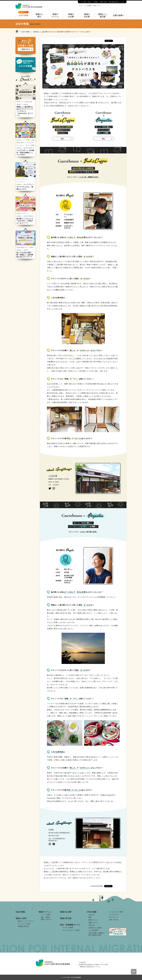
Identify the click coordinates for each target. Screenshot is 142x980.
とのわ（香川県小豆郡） (89, 532)
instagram (54, 488)
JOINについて (97, 6)
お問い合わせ (114, 920)
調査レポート (93, 923)
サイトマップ (114, 917)
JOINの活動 (91, 912)
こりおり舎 (53, 476)
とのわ (51, 829)
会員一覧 (92, 925)
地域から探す (39, 15)
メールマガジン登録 (116, 912)
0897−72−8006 (54, 482)
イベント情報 (45, 915)
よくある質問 (88, 6)
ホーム (81, 6)
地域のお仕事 (71, 15)
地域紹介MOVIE (23, 926)
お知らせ (92, 915)
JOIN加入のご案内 (95, 928)
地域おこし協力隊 (103, 15)
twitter (50, 488)
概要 (90, 917)
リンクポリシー (114, 914)
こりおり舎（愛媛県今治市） (89, 177)
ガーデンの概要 (68, 928)
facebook (54, 844)
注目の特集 (23, 15)
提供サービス (93, 920)
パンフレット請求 (24, 924)
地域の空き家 (87, 15)
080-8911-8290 (54, 836)
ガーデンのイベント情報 (71, 930)
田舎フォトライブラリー (26, 921)
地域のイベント (55, 15)
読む (63, 139)
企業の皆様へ (119, 15)
